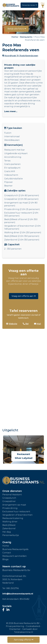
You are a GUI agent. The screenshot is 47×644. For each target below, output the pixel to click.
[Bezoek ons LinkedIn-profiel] (8, 610)
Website (12, 324)
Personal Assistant (12, 495)
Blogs (5, 559)
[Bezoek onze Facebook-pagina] (4, 610)
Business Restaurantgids (15, 549)
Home (15, 37)
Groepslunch (9, 498)
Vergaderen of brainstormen (17, 515)
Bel (26, 324)
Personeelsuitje (11, 535)
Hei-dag (7, 532)
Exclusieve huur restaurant (16, 512)
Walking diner (10, 522)
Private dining (10, 508)
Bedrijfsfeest (9, 525)
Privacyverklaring (15, 626)
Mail (37, 324)
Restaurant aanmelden (15, 556)
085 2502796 (12, 588)
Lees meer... (11, 111)
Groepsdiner (9, 501)
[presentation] (4, 450)
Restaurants (26, 37)
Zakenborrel (9, 528)
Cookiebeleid (33, 626)
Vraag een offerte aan (22, 296)
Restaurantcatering (13, 518)
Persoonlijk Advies (28, 5)
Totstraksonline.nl (24, 632)
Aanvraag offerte (22, 640)
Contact (7, 553)
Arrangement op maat (14, 505)
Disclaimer (15, 629)
